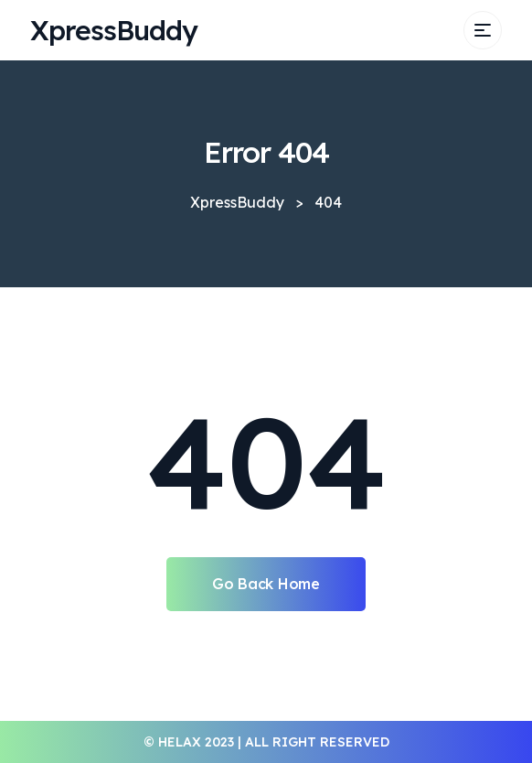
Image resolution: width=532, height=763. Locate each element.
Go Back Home (266, 584)
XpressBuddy (114, 30)
